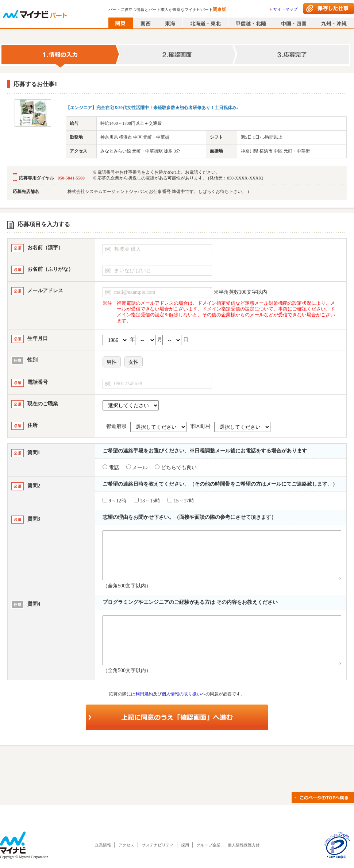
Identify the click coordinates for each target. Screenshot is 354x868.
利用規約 (144, 694)
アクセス (126, 845)
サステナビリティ (158, 845)
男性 (112, 362)
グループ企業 (208, 845)
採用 (185, 845)
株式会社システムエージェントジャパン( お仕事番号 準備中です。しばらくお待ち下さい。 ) (158, 192)
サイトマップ (285, 9)
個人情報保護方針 (244, 845)
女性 (134, 362)
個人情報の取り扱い (181, 694)
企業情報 (103, 845)
